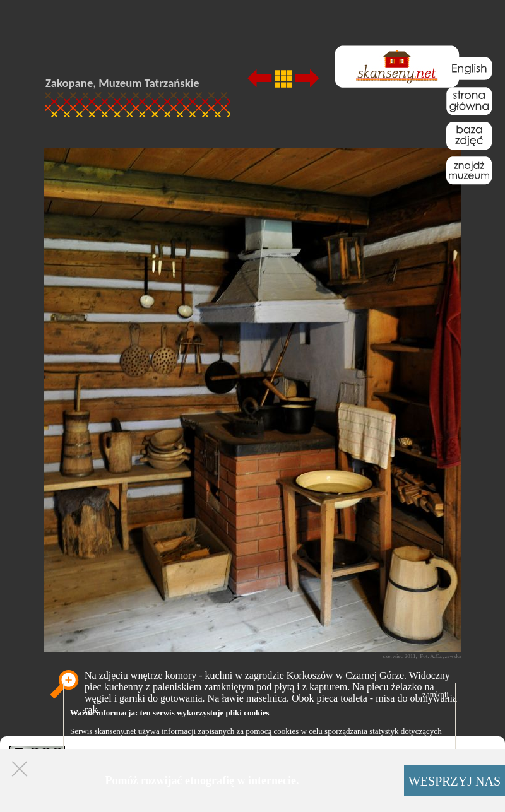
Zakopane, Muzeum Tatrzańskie (122, 83)
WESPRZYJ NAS (454, 781)
